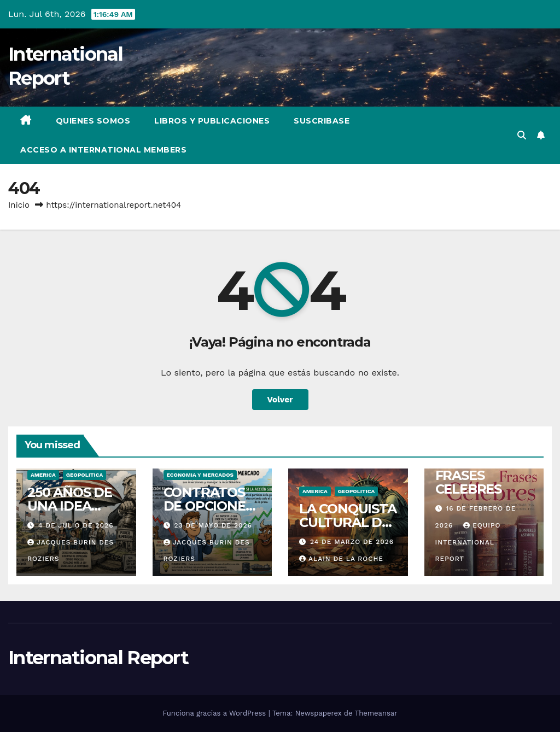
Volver (280, 400)
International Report (98, 658)
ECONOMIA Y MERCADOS (200, 475)
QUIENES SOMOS (93, 121)
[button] (522, 135)
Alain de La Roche (341, 559)
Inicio (19, 205)
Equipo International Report (468, 542)
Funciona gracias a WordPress (215, 713)
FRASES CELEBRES (468, 482)
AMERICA (43, 475)
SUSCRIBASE (322, 121)
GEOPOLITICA (84, 475)
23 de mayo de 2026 (213, 525)
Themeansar (376, 713)
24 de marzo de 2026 (352, 542)
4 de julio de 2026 (76, 525)
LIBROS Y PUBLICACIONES (212, 121)
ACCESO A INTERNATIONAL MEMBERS (103, 150)
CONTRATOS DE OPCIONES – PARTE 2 (208, 506)
